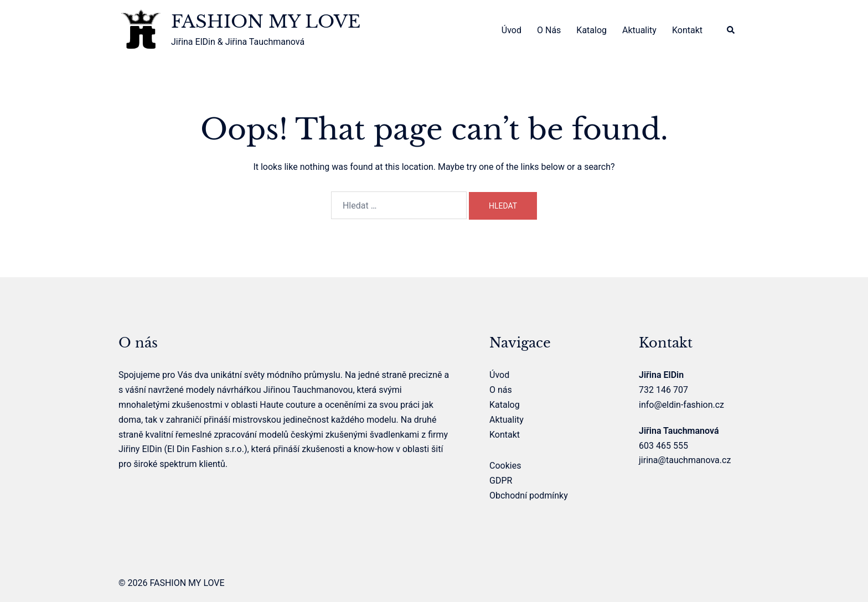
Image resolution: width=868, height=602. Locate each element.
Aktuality (639, 30)
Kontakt (687, 30)
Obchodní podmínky (529, 495)
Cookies (505, 466)
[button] (731, 31)
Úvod (512, 30)
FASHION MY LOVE (266, 22)
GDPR (501, 481)
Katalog (591, 30)
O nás (549, 30)
